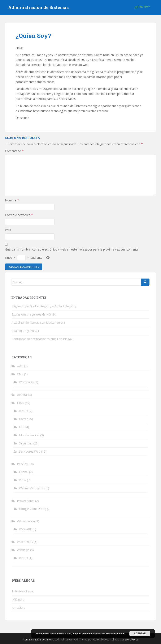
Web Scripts (25, 542)
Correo (24, 419)
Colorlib (98, 640)
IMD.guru (18, 599)
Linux (21, 403)
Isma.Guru (18, 608)
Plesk (23, 480)
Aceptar (140, 634)
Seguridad (26, 443)
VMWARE (25, 529)
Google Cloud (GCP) (33, 509)
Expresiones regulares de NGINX (34, 314)
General (22, 395)
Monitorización (29, 435)
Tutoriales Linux (22, 591)
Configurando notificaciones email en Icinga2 (42, 339)
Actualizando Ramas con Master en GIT (38, 323)
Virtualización (26, 521)
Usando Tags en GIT (25, 331)
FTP (22, 427)
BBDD (23, 411)
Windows (23, 550)
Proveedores (26, 501)
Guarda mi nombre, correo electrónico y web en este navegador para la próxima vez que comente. (72, 249)
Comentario (14, 151)
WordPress (132, 640)
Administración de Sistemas (38, 7)
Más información (115, 634)
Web (8, 230)
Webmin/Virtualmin (32, 488)
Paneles (22, 464)
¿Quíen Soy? (142, 7)
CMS (20, 374)
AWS (20, 366)
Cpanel (24, 472)
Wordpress (26, 382)
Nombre (12, 200)
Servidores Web (30, 451)
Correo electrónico (19, 215)
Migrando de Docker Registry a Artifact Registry (44, 306)
